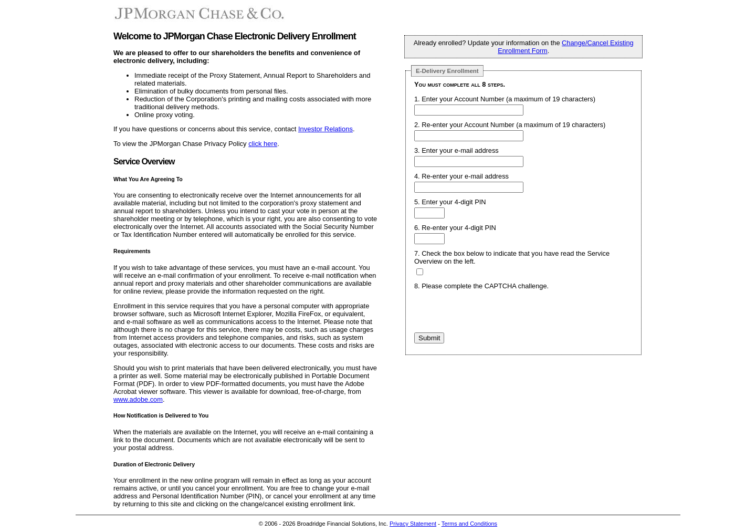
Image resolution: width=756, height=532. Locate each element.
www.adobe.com (138, 399)
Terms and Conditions (469, 524)
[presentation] (494, 312)
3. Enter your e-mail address (456, 150)
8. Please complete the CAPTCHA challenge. (481, 286)
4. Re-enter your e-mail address (461, 176)
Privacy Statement (413, 524)
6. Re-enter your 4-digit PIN (455, 228)
